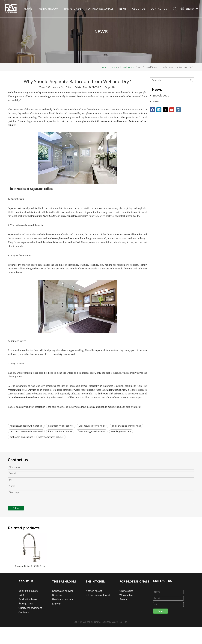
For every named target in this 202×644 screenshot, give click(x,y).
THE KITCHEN (72, 5)
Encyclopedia (161, 96)
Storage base (26, 604)
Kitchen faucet (94, 591)
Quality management (30, 608)
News (156, 101)
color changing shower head (126, 426)
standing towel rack (121, 431)
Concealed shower (63, 591)
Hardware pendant (62, 599)
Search (191, 80)
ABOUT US (138, 5)
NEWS (123, 5)
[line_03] (156, 586)
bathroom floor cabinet (60, 431)
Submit (16, 508)
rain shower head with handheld (26, 426)
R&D (21, 595)
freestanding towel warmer (92, 431)
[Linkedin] (159, 110)
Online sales (126, 591)
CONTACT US (32, 12)
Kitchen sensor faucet (98, 595)
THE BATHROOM (48, 5)
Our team (24, 612)
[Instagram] (178, 110)
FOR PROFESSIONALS (100, 5)
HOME (28, 5)
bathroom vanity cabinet (51, 437)
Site (113, 87)
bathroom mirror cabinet (61, 426)
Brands (123, 599)
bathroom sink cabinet (21, 437)
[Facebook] (152, 110)
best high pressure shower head (26, 431)
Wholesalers (126, 595)
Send (160, 611)
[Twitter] (165, 110)
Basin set (57, 595)
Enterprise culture (28, 591)
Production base (28, 599)
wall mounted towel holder (93, 426)
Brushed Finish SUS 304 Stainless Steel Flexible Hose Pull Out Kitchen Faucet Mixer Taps (31, 566)
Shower (56, 604)
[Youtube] (172, 110)
